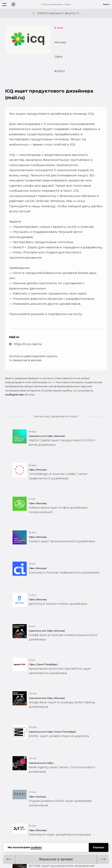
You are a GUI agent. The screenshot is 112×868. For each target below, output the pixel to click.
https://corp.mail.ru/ (26, 344)
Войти (106, 4)
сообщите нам (14, 395)
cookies (36, 847)
